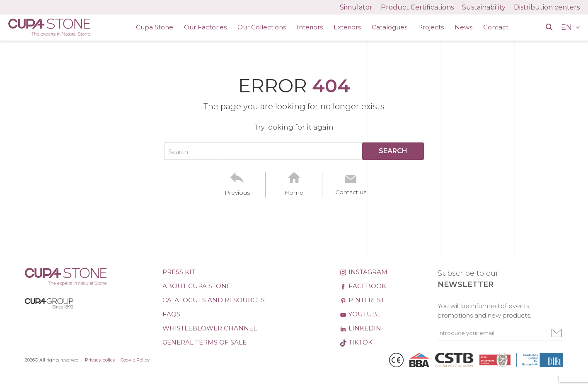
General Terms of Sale (204, 342)
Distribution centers (547, 7)
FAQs (171, 314)
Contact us (351, 192)
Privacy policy (100, 360)
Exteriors (347, 27)
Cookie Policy (135, 360)
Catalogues (390, 27)
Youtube (361, 314)
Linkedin (361, 328)
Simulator (356, 7)
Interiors (310, 27)
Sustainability (484, 7)
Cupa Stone (155, 27)
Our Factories (205, 27)
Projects (431, 27)
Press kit (179, 272)
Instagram (364, 272)
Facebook (363, 286)
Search (178, 152)
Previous (237, 193)
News (463, 27)
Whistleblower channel (210, 328)
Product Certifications (417, 7)
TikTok (356, 342)
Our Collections (262, 27)
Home (294, 193)
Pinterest (362, 300)
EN (567, 27)
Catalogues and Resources (214, 300)
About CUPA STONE (197, 286)
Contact (496, 27)
